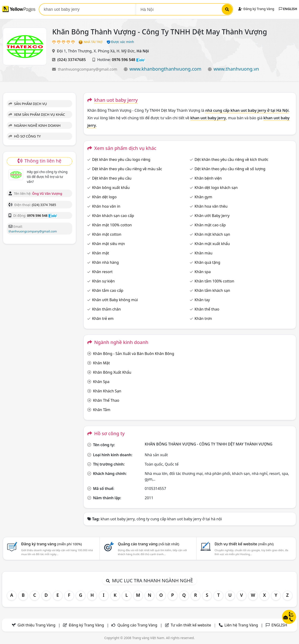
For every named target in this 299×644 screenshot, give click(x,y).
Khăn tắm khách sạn (212, 290)
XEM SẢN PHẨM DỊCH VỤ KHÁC (37, 114)
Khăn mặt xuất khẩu (212, 244)
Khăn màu (204, 253)
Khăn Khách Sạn (107, 391)
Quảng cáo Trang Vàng (137, 625)
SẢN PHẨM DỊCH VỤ (28, 104)
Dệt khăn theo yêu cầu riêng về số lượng (230, 169)
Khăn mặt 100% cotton (112, 225)
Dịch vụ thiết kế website (244, 544)
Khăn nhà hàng (105, 262)
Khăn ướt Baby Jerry (212, 216)
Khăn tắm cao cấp (108, 290)
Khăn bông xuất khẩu (111, 188)
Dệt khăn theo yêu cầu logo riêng (121, 159)
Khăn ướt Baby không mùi (115, 300)
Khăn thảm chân (106, 309)
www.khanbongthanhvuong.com (165, 69)
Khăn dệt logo (104, 197)
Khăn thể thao (207, 309)
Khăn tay (202, 300)
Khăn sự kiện (103, 281)
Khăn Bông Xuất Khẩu (112, 372)
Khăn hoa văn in (106, 206)
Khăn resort (102, 272)
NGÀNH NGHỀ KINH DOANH (35, 125)
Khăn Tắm (102, 410)
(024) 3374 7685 (44, 205)
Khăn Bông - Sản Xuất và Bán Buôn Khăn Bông (133, 354)
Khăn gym (203, 197)
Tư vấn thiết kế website (191, 625)
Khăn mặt (101, 253)
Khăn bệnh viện (208, 178)
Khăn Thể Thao (106, 400)
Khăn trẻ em (103, 318)
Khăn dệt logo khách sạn (216, 188)
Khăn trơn (203, 318)
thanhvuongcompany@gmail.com (88, 69)
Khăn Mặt (101, 363)
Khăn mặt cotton (107, 234)
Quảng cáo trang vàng (149, 544)
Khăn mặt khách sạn (212, 234)
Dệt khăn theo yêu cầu (112, 178)
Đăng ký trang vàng (52, 544)
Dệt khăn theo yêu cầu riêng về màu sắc (127, 169)
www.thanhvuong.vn (236, 69)
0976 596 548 (124, 60)
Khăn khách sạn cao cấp (113, 216)
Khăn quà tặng (207, 262)
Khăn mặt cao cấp (210, 225)
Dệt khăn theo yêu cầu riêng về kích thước (231, 159)
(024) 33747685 (72, 60)
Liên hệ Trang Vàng (241, 625)
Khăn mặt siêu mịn (109, 244)
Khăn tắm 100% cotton (214, 281)
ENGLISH (288, 9)
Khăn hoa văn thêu (211, 206)
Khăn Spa (101, 382)
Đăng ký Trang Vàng (256, 9)
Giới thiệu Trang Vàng (36, 625)
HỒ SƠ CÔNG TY (25, 136)
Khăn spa (203, 272)
